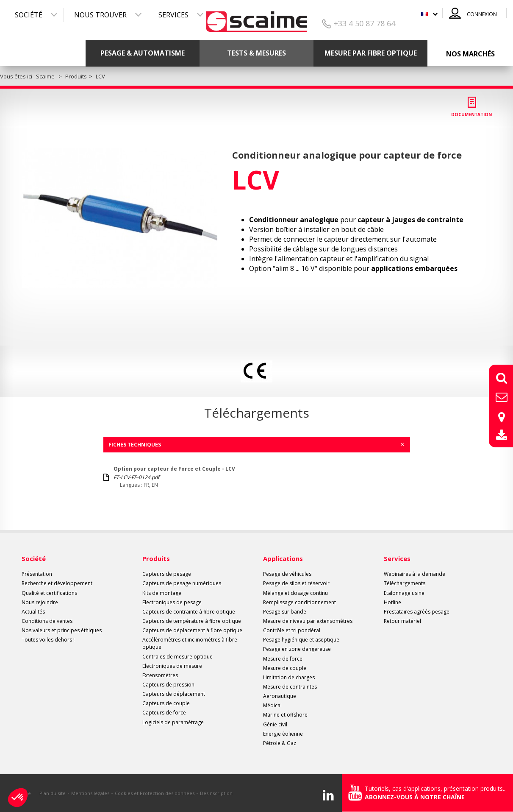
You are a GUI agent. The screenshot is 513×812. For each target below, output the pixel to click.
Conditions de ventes (47, 621)
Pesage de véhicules (287, 574)
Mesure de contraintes (290, 687)
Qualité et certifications (49, 593)
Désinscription (216, 793)
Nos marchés (470, 54)
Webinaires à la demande (415, 574)
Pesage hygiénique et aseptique (301, 640)
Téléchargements (405, 583)
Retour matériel (402, 621)
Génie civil (275, 724)
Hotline (392, 602)
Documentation (471, 114)
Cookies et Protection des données (155, 793)
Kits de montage (162, 593)
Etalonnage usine (404, 593)
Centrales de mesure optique (177, 657)
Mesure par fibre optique (371, 53)
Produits (156, 558)
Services (173, 15)
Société (29, 15)
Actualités (33, 612)
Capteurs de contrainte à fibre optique (189, 612)
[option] (120, 218)
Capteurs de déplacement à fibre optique (192, 630)
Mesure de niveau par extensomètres (308, 621)
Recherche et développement (57, 583)
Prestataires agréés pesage (417, 612)
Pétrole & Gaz (280, 743)
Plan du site (53, 793)
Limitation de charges (289, 677)
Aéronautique (280, 696)
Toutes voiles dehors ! (48, 640)
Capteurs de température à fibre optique (192, 621)
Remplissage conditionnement (299, 602)
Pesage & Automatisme (143, 53)
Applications (283, 558)
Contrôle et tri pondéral (292, 630)
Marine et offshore (285, 715)
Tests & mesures (256, 53)
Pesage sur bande (285, 612)
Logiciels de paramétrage (173, 722)
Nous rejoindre (40, 602)
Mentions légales (90, 793)
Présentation (37, 574)
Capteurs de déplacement (174, 694)
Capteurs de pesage (167, 574)
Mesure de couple (285, 668)
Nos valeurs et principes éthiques (62, 630)
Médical (272, 705)
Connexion (482, 14)
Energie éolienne (283, 734)
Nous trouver (100, 15)
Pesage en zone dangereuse (297, 649)
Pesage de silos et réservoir (296, 583)
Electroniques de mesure (172, 666)
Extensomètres (160, 675)
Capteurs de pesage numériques (182, 583)
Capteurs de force (164, 713)
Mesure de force (283, 659)
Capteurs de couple (166, 703)
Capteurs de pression (168, 685)
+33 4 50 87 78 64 (365, 23)
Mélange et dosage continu (295, 593)
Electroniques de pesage (172, 602)
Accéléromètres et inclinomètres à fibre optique (190, 643)
